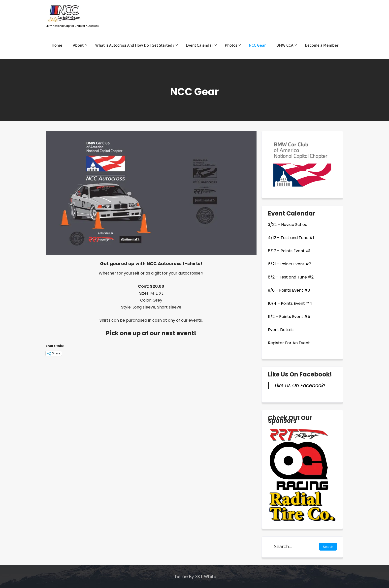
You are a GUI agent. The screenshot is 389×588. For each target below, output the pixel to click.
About (78, 45)
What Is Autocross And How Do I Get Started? (135, 45)
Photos (231, 45)
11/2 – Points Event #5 (289, 317)
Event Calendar (199, 45)
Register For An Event (289, 343)
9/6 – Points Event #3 (289, 290)
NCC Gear (257, 45)
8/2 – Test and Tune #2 (291, 277)
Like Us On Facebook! (300, 374)
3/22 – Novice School (288, 225)
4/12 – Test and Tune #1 (291, 238)
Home (57, 45)
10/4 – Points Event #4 (290, 303)
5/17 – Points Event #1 (289, 251)
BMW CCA (285, 45)
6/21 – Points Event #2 (290, 264)
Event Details (281, 330)
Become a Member (322, 45)
